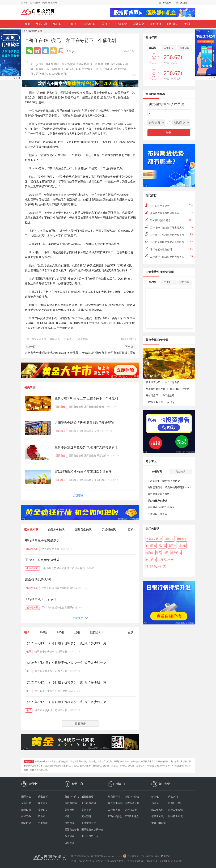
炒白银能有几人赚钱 (159, 494)
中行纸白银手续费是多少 (42, 540)
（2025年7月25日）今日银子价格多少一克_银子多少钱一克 (66, 702)
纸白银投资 (63, 568)
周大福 (162, 546)
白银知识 (173, 24)
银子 (27, 632)
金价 (97, 431)
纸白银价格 (71, 803)
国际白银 (72, 608)
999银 (43, 632)
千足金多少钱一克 (156, 566)
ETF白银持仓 (115, 816)
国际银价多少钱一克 (90, 830)
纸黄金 (123, 24)
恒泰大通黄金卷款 (156, 389)
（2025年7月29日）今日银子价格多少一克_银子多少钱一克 (66, 663)
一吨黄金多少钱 (154, 402)
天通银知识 (109, 529)
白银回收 (151, 546)
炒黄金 (155, 803)
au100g (171, 402)
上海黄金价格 (166, 559)
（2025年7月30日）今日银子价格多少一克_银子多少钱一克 (66, 643)
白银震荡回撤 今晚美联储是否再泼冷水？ (170, 488)
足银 (77, 632)
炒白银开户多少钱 (157, 501)
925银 (61, 632)
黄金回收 (182, 539)
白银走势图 (153, 272)
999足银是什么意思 (160, 220)
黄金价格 (83, 339)
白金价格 (151, 559)
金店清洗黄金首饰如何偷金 (165, 213)
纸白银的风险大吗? (38, 580)
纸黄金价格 (87, 797)
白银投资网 (61, 588)
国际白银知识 (175, 810)
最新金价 (69, 339)
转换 (169, 133)
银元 (159, 553)
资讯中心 (42, 24)
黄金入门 (173, 797)
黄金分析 (43, 797)
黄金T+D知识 (159, 823)
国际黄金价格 (39, 339)
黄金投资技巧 (153, 382)
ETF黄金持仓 (132, 816)
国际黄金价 (90, 456)
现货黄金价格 (132, 803)
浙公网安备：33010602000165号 (143, 856)
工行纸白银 (76, 568)
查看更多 (80, 723)
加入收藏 (167, 3)
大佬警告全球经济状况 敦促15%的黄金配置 (84, 423)
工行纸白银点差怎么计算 (42, 560)
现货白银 (90, 24)
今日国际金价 (172, 382)
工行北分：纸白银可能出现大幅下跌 (167, 229)
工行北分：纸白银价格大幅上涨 (167, 235)
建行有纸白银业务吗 (161, 250)
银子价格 (62, 652)
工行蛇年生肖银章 (160, 206)
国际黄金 (138, 24)
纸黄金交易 (48, 549)
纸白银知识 (31, 529)
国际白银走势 (49, 568)
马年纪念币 (152, 396)
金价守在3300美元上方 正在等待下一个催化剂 (86, 398)
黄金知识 (180, 472)
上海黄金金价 (89, 823)
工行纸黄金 (114, 810)
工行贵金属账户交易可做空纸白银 (167, 243)
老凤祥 (172, 546)
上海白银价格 (89, 803)
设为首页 (184, 3)
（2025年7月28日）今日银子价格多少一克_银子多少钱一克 (66, 682)
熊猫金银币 (97, 632)
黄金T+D (107, 24)
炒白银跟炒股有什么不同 (161, 507)
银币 (67, 816)
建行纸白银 (131, 810)
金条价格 (176, 553)
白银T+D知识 (56, 529)
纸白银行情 (114, 797)
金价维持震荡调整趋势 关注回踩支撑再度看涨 (86, 447)
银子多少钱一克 (48, 652)
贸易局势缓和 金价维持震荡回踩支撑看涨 (85, 472)
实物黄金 (86, 810)
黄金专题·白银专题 (157, 340)
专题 (187, 24)
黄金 (57, 549)
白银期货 (70, 843)
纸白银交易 (61, 608)
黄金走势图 (167, 272)
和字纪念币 (168, 396)
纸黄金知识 (158, 816)
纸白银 (57, 24)
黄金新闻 (26, 803)
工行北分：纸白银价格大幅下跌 (167, 257)
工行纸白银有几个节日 (41, 599)
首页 (27, 24)
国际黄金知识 (83, 529)
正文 (40, 31)
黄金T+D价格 (72, 797)
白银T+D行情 (132, 797)
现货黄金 (43, 803)
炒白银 (155, 797)
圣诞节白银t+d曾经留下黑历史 (164, 481)
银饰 (166, 553)
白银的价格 (48, 588)
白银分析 (43, 823)
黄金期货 (156, 24)
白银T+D (73, 24)
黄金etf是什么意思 (179, 389)
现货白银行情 (115, 803)
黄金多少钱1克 (154, 539)
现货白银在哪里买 (157, 514)
